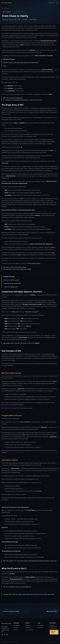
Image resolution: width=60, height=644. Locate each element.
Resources (16, 630)
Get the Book (52, 3)
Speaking (28, 625)
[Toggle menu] (57, 3)
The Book (16, 628)
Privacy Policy (41, 625)
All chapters (5, 8)
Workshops (28, 628)
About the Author (29, 630)
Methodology (17, 625)
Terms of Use (41, 628)
